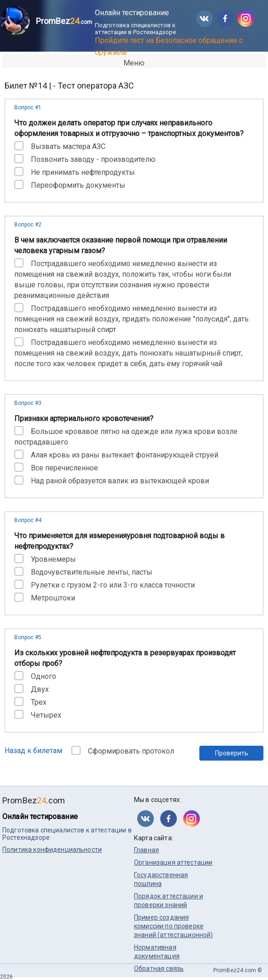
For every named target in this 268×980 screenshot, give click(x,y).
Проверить (232, 753)
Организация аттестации (173, 862)
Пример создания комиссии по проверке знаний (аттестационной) (173, 926)
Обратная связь (159, 968)
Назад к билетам (33, 751)
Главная (146, 850)
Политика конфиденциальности (52, 849)
